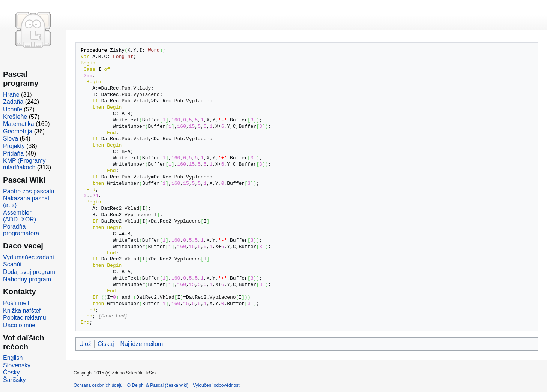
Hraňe (11, 95)
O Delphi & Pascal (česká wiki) (158, 385)
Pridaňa (13, 153)
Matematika (19, 124)
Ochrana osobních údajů (98, 385)
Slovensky (17, 365)
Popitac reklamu (25, 318)
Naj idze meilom (142, 344)
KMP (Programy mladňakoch (24, 164)
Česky (11, 372)
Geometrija (18, 131)
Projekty (14, 146)
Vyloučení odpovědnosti (217, 385)
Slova (11, 138)
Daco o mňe (19, 325)
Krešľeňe (15, 117)
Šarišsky (14, 380)
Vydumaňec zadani (29, 257)
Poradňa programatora (21, 230)
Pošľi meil (16, 303)
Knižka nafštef (22, 310)
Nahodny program (27, 279)
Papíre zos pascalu (29, 191)
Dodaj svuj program (29, 272)
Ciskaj (106, 344)
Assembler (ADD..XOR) (20, 216)
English (13, 358)
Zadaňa (13, 102)
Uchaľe (13, 109)
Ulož (85, 344)
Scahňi (12, 264)
